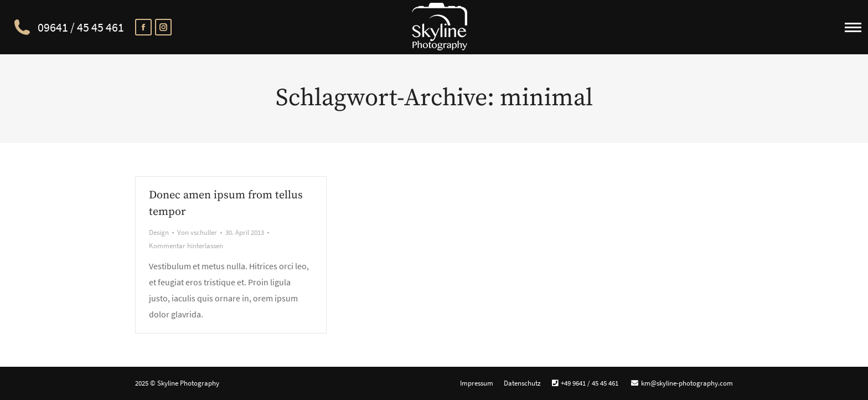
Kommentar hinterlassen (186, 246)
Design (159, 232)
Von (197, 232)
